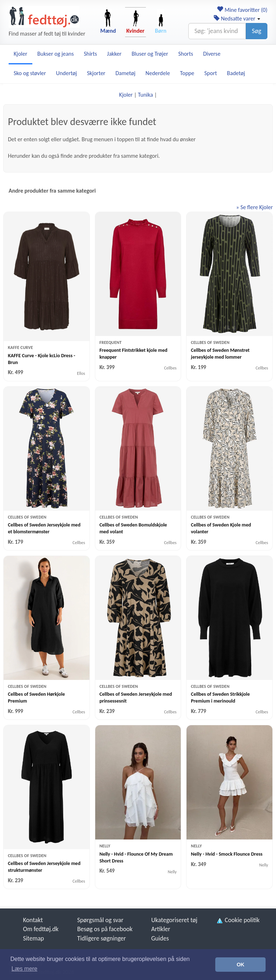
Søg (257, 31)
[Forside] (44, 17)
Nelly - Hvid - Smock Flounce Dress (227, 854)
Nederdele (158, 73)
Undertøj (66, 73)
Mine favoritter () (242, 10)
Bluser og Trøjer (150, 54)
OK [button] (240, 965)
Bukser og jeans (56, 54)
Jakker (114, 54)
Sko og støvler (30, 73)
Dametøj (125, 73)
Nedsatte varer (237, 19)
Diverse (212, 54)
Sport (210, 73)
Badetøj (236, 73)
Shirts (90, 54)
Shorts (186, 54)
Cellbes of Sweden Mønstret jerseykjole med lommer (220, 354)
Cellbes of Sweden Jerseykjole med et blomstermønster (44, 528)
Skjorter (96, 73)
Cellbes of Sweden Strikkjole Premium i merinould (220, 698)
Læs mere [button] (24, 969)
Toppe (187, 73)
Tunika (146, 95)
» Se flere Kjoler (254, 207)
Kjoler (20, 54)
